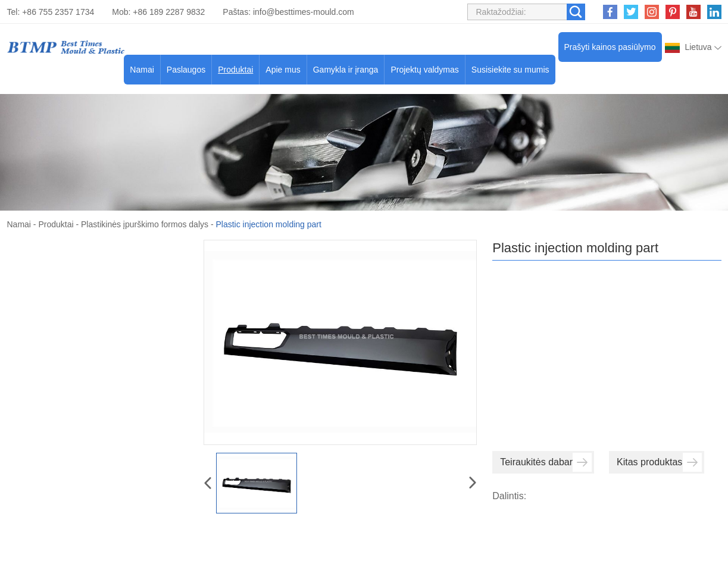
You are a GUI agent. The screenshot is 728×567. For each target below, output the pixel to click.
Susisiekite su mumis (510, 70)
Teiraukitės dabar (546, 462)
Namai (142, 70)
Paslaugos (186, 70)
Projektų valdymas (424, 70)
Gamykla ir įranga (346, 70)
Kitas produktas (659, 462)
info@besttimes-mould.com (304, 12)
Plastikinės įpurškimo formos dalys (145, 224)
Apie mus (283, 70)
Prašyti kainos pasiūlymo (610, 47)
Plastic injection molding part (268, 224)
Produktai (235, 70)
